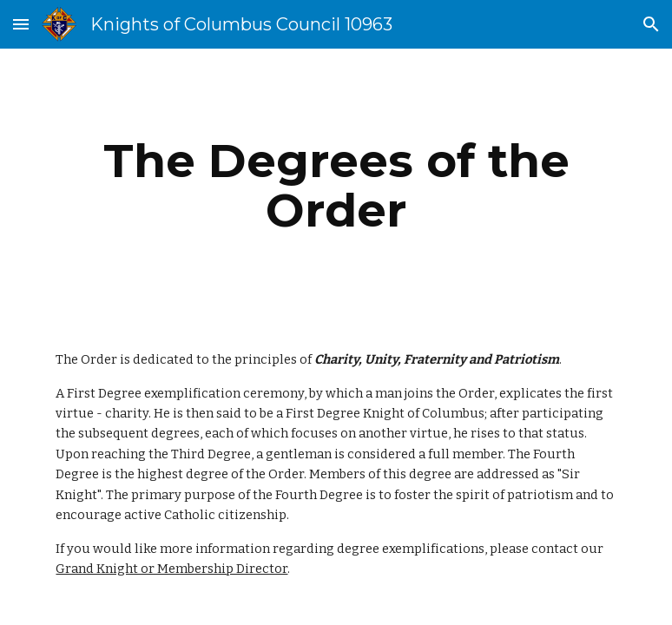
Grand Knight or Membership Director (171, 569)
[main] (336, 185)
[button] (21, 24)
